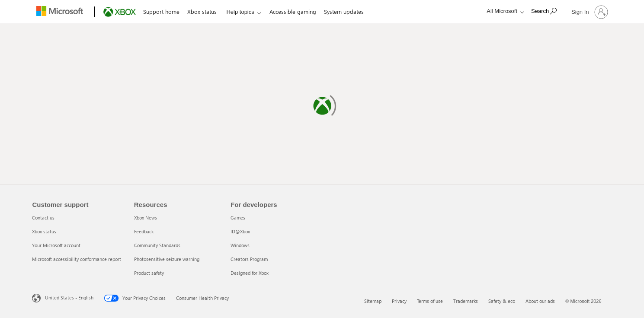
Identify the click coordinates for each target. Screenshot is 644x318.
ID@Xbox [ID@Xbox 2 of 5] (240, 231)
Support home (161, 11)
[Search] (544, 11)
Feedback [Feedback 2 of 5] (144, 231)
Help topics (240, 12)
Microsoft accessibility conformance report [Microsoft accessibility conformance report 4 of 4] (77, 259)
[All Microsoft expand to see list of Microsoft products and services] (503, 11)
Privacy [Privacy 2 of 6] (399, 301)
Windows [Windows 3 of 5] (240, 245)
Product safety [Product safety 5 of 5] (149, 273)
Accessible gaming (293, 11)
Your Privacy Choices (135, 298)
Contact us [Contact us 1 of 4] (43, 218)
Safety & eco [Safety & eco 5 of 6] (502, 301)
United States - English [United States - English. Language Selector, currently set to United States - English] (69, 297)
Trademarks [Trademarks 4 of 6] (466, 301)
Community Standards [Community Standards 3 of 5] (157, 245)
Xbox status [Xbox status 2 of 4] (44, 231)
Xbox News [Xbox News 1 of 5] (146, 218)
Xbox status (202, 11)
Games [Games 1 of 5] (238, 218)
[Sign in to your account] (589, 12)
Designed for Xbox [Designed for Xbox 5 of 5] (250, 273)
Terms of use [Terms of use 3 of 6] (430, 301)
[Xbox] (119, 12)
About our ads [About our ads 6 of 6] (540, 301)
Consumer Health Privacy (202, 298)
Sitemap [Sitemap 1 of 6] (373, 301)
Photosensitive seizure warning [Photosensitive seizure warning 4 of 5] (167, 259)
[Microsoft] (62, 12)
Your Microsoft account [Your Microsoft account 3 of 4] (56, 245)
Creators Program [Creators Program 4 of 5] (249, 259)
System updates (344, 11)
